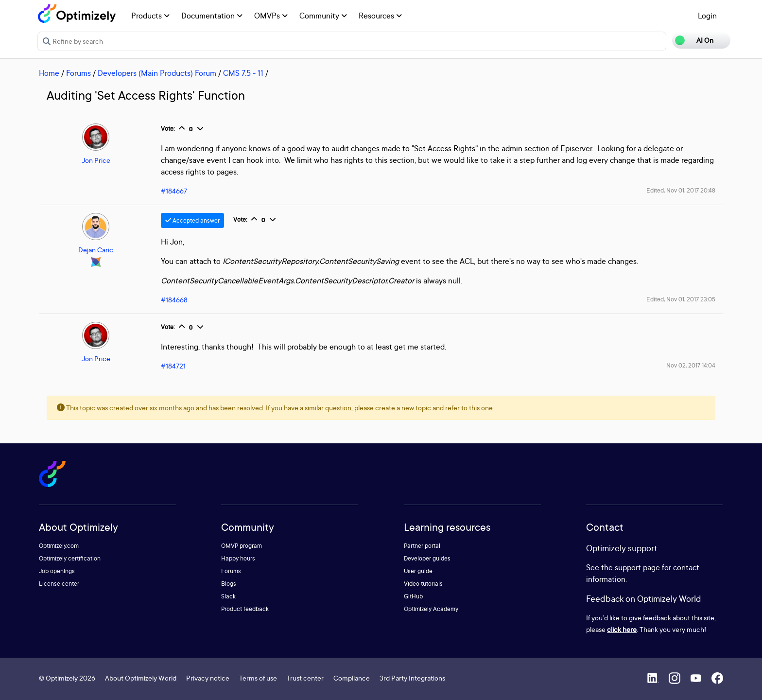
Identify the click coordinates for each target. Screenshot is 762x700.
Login (707, 16)
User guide (418, 571)
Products (150, 16)
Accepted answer (192, 220)
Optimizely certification (70, 558)
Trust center (305, 678)
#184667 (174, 191)
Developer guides (427, 558)
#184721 (173, 366)
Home (49, 73)
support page (637, 567)
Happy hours (238, 558)
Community (323, 16)
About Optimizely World (141, 678)
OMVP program (242, 546)
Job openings (57, 571)
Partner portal (422, 546)
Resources (380, 16)
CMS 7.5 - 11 (243, 73)
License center (59, 584)
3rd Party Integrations (412, 678)
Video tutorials (423, 584)
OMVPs (271, 16)
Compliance (352, 678)
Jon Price (96, 160)
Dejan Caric (96, 250)
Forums (78, 73)
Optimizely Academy (431, 609)
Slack (228, 596)
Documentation (212, 16)
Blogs (229, 584)
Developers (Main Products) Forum (157, 73)
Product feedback (245, 609)
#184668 (174, 300)
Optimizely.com (59, 546)
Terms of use (258, 678)
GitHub (413, 596)
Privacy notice (208, 678)
